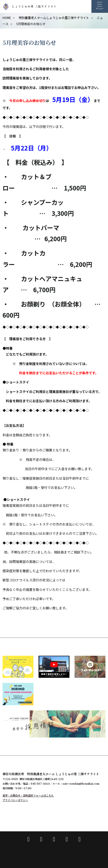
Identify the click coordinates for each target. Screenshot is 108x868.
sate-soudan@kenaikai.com (81, 784)
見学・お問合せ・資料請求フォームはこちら (28, 795)
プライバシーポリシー (15, 800)
